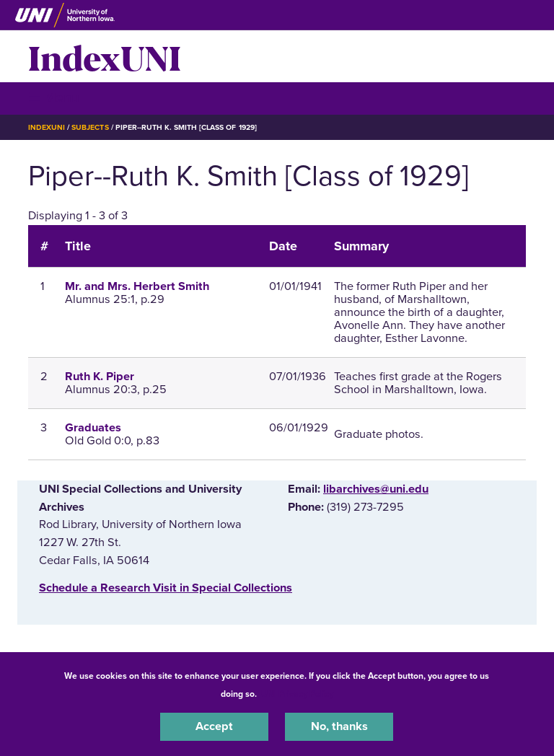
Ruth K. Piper (100, 377)
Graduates (93, 428)
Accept (214, 726)
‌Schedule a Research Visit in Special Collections (166, 588)
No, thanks (339, 726)
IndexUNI (105, 56)
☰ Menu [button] (54, 98)
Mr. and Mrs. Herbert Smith (137, 286)
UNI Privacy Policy (297, 694)
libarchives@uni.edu (376, 489)
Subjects (90, 127)
